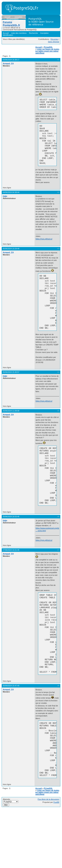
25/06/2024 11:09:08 (11, 432)
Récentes (54, 39)
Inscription (44, 33)
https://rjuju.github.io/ (44, 249)
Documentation (13, 19)
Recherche (33, 33)
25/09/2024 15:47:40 (11, 734)
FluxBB (56, 861)
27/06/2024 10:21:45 (11, 582)
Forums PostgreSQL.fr (11, 24)
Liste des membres (19, 33)
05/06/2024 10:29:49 (11, 259)
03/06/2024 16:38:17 (11, 60)
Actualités (18, 17)
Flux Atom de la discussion (48, 858)
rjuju (5, 206)
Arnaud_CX (8, 64)
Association (19, 21)
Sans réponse (54, 42)
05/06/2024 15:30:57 (11, 393)
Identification (8, 35)
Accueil (7, 17)
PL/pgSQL (48, 47)
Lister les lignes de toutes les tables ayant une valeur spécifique (47, 51)
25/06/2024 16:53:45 (11, 549)
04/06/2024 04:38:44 (11, 202)
